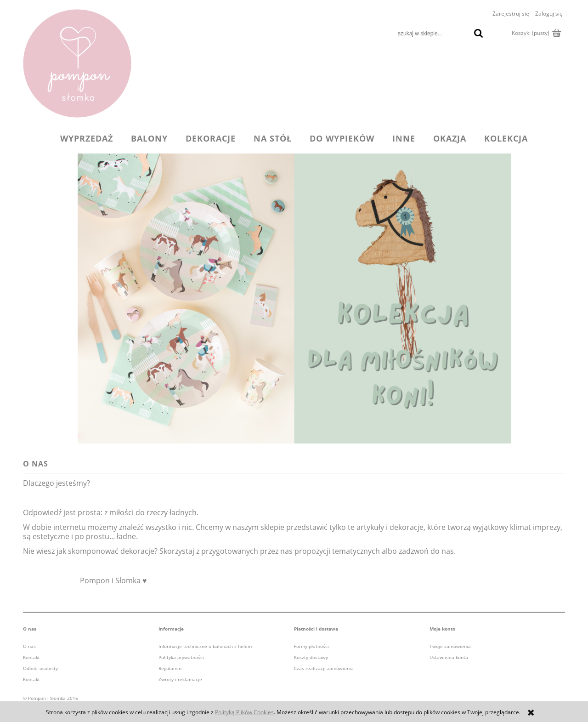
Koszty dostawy (311, 657)
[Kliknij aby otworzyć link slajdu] (294, 298)
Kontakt (31, 657)
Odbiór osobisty (40, 668)
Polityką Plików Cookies (244, 712)
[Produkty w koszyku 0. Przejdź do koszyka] (536, 33)
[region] (294, 298)
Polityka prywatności (181, 657)
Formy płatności (311, 646)
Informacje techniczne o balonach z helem (205, 646)
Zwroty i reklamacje (180, 679)
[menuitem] (87, 138)
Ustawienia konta (449, 657)
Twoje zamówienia (450, 646)
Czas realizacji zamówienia (324, 668)
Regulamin (170, 668)
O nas (29, 646)
